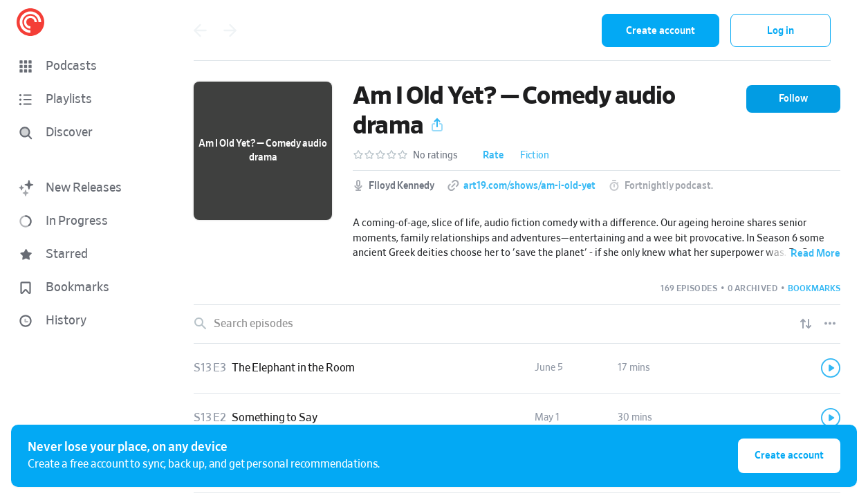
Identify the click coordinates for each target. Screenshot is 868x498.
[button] (83, 66)
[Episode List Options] (830, 324)
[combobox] (501, 30)
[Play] (831, 368)
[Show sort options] (806, 324)
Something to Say (274, 418)
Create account (661, 31)
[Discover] (80, 133)
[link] (517, 369)
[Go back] (200, 30)
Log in (781, 31)
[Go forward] (230, 30)
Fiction (535, 156)
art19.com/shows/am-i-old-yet (529, 186)
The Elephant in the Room (293, 368)
